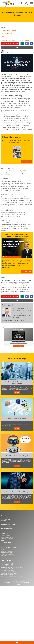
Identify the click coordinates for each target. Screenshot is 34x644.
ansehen (17, 393)
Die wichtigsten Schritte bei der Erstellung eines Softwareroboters (17, 382)
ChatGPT (23, 117)
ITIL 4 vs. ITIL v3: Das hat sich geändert (17, 418)
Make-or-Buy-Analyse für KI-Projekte (9, 551)
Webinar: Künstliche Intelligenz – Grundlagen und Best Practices (17, 236)
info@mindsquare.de (9, 524)
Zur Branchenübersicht (6, 542)
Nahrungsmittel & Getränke (7, 539)
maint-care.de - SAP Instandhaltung (9, 573)
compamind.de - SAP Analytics (8, 569)
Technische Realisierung (9, 31)
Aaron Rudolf (9, 51)
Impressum (8, 583)
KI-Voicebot (4, 556)
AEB (15, 583)
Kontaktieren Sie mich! (19, 320)
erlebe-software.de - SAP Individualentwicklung (12, 567)
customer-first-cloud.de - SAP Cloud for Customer (12, 576)
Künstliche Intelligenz (23, 40)
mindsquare (5, 40)
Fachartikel (12, 40)
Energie (3, 540)
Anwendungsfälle (7, 34)
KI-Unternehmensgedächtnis (8, 554)
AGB (12, 583)
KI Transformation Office (7, 553)
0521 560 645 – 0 (9, 523)
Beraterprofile (17, 584)
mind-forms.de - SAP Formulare (8, 570)
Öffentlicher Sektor (5, 536)
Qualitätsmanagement (23, 583)
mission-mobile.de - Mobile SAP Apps (9, 566)
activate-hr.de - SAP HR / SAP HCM (9, 572)
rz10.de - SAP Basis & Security (8, 564)
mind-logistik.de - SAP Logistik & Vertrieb (10, 563)
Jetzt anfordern (26, 162)
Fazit (4, 37)
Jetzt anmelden (26, 271)
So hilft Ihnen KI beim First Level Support (17, 456)
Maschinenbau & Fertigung (7, 537)
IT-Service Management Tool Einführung (17, 492)
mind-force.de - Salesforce (7, 575)
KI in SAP (3, 550)
